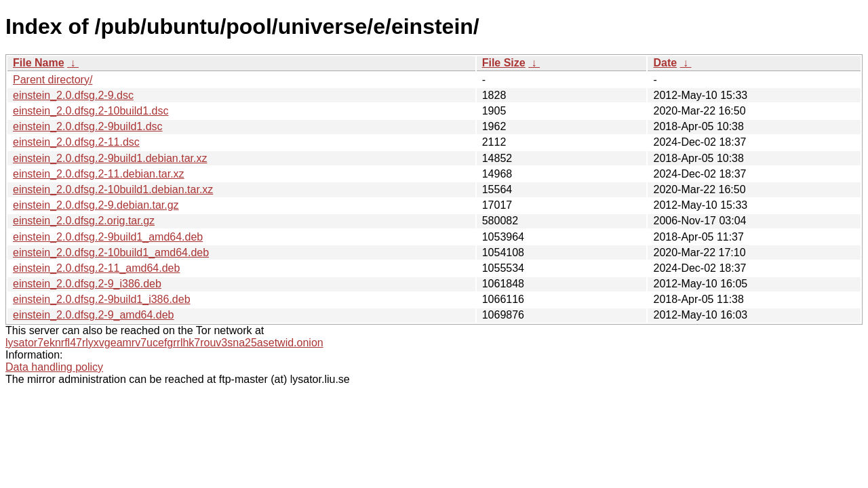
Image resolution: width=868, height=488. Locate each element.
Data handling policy (54, 367)
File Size (504, 63)
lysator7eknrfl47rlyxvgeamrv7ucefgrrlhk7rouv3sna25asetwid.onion (164, 343)
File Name (39, 63)
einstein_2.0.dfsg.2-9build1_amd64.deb (108, 237)
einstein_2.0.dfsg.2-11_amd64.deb (96, 268)
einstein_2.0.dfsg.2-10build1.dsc (91, 111)
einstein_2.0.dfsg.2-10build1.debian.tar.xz (113, 189)
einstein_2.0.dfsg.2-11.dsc (76, 142)
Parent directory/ (53, 80)
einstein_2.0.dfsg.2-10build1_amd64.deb (111, 252)
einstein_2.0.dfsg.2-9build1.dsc (88, 126)
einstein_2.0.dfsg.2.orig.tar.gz (84, 221)
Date (665, 63)
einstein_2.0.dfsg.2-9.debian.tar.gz (96, 205)
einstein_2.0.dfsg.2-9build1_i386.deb (102, 299)
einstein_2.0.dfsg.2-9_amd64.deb (94, 315)
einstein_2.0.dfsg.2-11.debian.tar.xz (99, 174)
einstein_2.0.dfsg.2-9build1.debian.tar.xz (110, 158)
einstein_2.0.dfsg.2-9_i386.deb (87, 284)
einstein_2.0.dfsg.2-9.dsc (73, 95)
